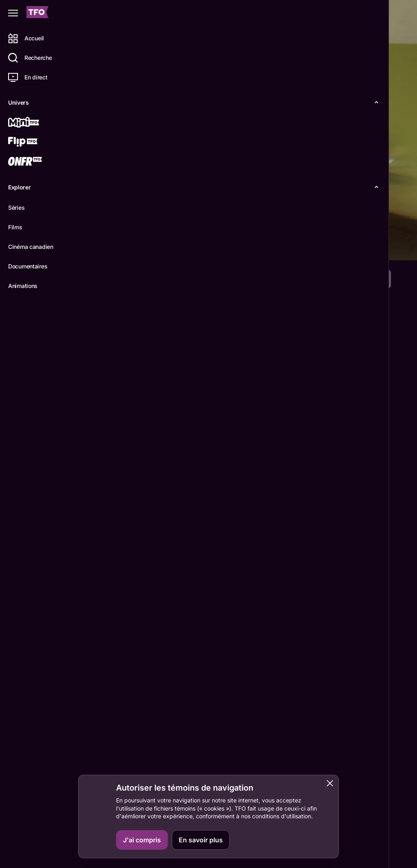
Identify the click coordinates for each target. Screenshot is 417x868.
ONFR (377, 808)
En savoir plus (201, 840)
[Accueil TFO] (37, 13)
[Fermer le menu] (13, 13)
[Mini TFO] (35, 123)
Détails (112, 247)
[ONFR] (35, 162)
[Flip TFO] (35, 143)
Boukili (379, 846)
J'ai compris (142, 840)
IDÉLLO (380, 826)
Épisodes (151, 247)
